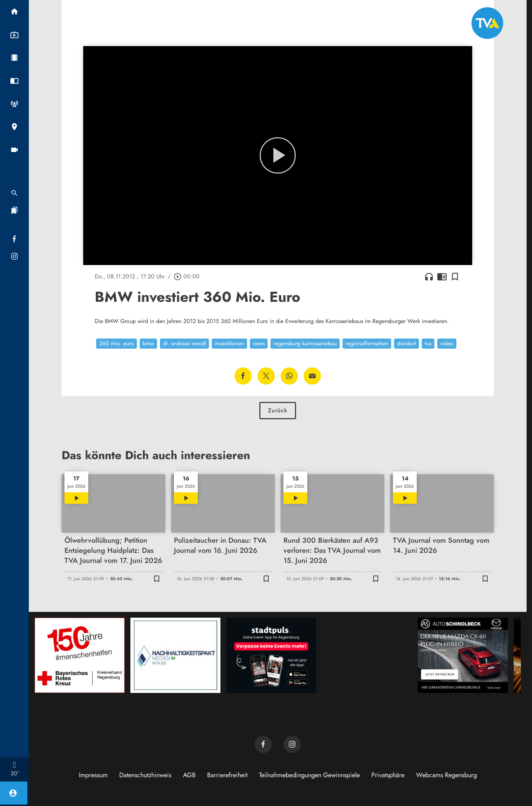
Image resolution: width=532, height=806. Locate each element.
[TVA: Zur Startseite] (487, 23)
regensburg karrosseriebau (305, 343)
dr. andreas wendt (184, 343)
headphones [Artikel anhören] (429, 277)
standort (406, 343)
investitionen (229, 343)
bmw (148, 343)
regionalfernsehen (367, 343)
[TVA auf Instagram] (292, 744)
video (447, 343)
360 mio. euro (117, 343)
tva (428, 343)
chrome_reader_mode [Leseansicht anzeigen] (442, 277)
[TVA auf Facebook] (263, 744)
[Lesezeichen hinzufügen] (455, 277)
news (259, 343)
